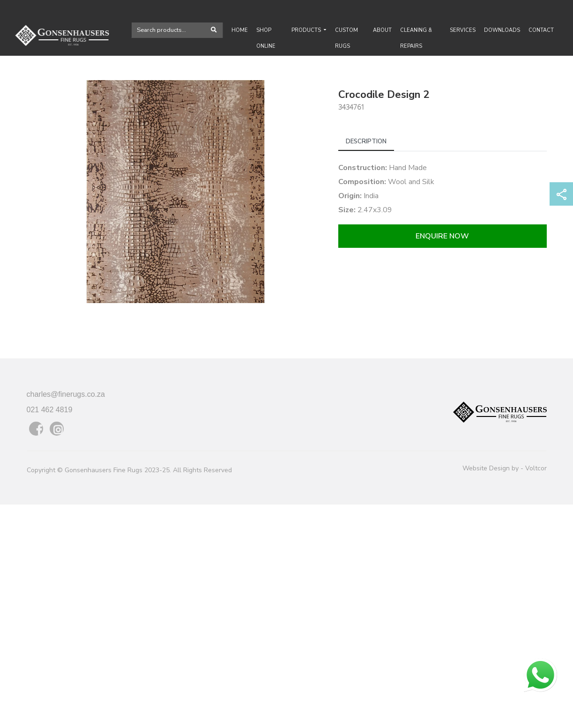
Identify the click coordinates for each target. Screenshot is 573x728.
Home (240, 30)
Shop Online (266, 38)
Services (463, 30)
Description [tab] (366, 141)
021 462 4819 (50, 410)
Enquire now (442, 236)
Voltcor (536, 468)
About (382, 30)
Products (307, 30)
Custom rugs (346, 38)
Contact (541, 30)
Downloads (502, 30)
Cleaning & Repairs (416, 38)
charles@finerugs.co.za (66, 394)
